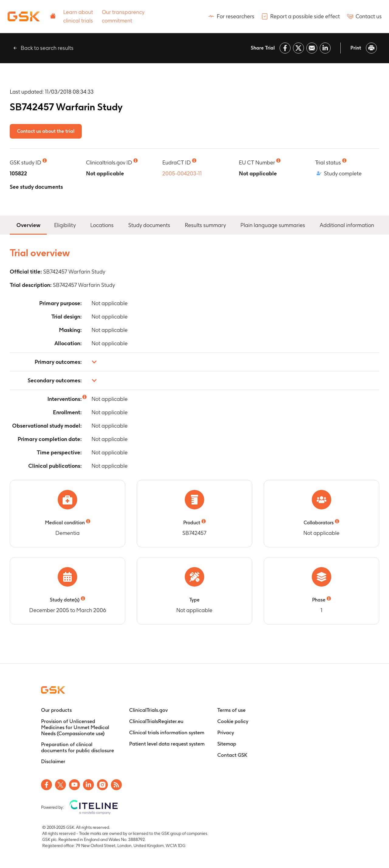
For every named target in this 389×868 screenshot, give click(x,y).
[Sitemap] (227, 744)
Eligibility (65, 225)
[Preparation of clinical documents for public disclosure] (79, 747)
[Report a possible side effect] (301, 16)
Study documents (149, 225)
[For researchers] (231, 16)
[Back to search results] (43, 48)
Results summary (205, 225)
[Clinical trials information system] (167, 732)
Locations (102, 225)
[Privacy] (226, 732)
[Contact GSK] (232, 755)
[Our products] (56, 710)
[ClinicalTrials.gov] (148, 710)
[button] (194, 362)
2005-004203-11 (182, 173)
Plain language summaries (273, 225)
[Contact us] (364, 16)
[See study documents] (36, 187)
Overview (28, 224)
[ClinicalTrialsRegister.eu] (156, 721)
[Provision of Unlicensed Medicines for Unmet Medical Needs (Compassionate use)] (79, 727)
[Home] (24, 16)
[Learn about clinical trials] (79, 16)
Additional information (347, 225)
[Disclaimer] (53, 761)
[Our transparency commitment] (124, 16)
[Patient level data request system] (167, 744)
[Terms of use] (231, 710)
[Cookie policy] (233, 721)
